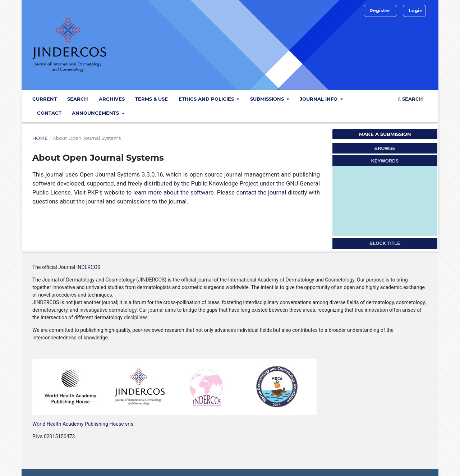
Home (40, 138)
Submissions (268, 99)
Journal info (319, 99)
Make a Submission (385, 134)
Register (380, 10)
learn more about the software (174, 193)
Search (78, 99)
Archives (112, 99)
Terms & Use (151, 99)
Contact (49, 113)
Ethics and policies (207, 99)
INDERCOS (88, 267)
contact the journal (261, 193)
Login (416, 10)
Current (45, 99)
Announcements (96, 113)
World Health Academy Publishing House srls (83, 424)
